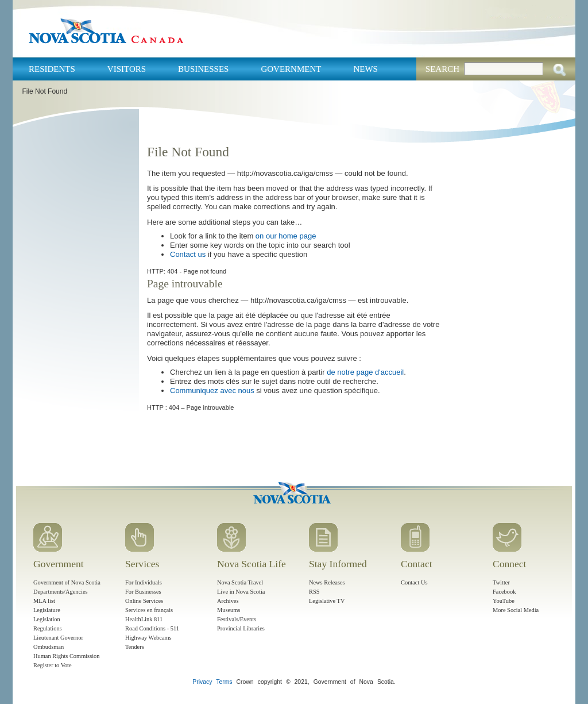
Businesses (203, 69)
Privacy (202, 682)
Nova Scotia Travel (240, 582)
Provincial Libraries (241, 628)
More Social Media (516, 610)
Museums (229, 610)
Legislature (47, 610)
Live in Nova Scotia (241, 592)
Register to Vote (53, 665)
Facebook (504, 592)
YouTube (504, 601)
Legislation (47, 619)
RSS (314, 592)
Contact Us (414, 582)
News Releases (327, 582)
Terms (224, 682)
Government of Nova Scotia (67, 582)
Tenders (135, 647)
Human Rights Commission (66, 656)
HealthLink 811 (144, 619)
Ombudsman (49, 647)
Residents (52, 69)
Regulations (48, 628)
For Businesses (143, 592)
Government (291, 69)
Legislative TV (327, 601)
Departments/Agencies (61, 592)
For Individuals (144, 582)
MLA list (44, 601)
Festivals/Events (237, 619)
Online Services (144, 601)
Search (442, 69)
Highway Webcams (148, 638)
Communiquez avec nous (212, 391)
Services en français (149, 610)
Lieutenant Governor (58, 638)
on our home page (286, 236)
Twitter (501, 582)
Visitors (127, 69)
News (365, 69)
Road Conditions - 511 (152, 628)
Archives (228, 601)
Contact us (188, 254)
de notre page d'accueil (365, 372)
